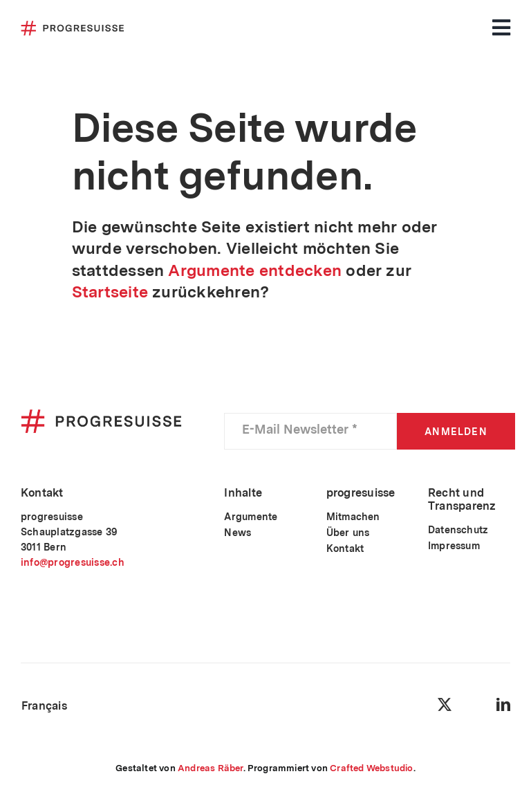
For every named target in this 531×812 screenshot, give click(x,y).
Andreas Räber (211, 768)
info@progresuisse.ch (73, 562)
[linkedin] (503, 705)
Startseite (110, 292)
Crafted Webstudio (371, 768)
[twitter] (445, 705)
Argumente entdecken (255, 270)
